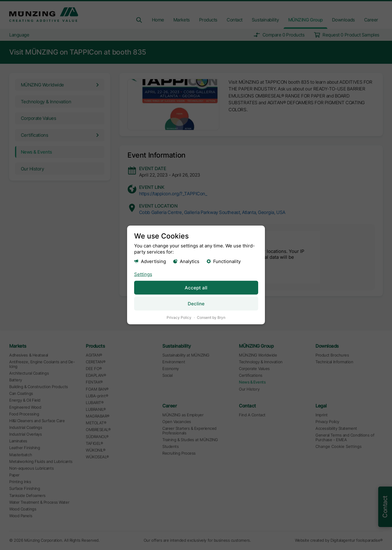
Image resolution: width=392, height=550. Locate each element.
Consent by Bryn (211, 317)
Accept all (196, 287)
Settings (143, 274)
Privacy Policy (179, 317)
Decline (196, 304)
